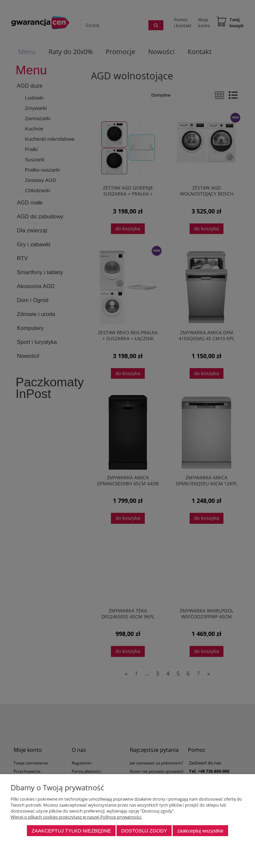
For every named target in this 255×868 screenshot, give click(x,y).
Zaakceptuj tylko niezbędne (71, 831)
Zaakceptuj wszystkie (200, 831)
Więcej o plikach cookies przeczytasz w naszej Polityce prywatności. (76, 817)
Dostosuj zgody (144, 831)
